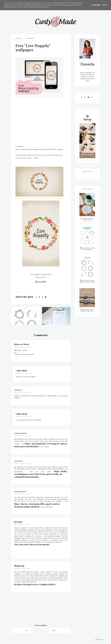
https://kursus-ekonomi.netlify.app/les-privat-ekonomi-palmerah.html (37, 505)
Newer (54, 631)
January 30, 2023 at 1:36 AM (22, 464)
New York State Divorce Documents (32, 544)
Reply (16, 358)
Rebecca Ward (22, 344)
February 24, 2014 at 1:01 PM (24, 373)
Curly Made (22, 371)
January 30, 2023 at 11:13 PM (22, 494)
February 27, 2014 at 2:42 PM (22, 392)
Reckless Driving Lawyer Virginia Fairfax (35, 584)
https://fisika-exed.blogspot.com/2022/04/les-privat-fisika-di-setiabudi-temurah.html (41, 474)
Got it (105, 5)
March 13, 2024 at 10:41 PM (22, 525)
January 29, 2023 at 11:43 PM (22, 436)
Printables (30, 38)
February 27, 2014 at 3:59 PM (24, 417)
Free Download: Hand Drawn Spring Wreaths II (87, 281)
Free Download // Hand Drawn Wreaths (87, 249)
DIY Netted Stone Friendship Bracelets (87, 310)
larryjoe (18, 522)
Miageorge (19, 566)
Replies (17, 364)
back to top (99, 638)
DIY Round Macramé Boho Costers (88, 219)
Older (27, 631)
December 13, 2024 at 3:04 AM (22, 569)
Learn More (96, 5)
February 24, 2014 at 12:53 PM (23, 347)
